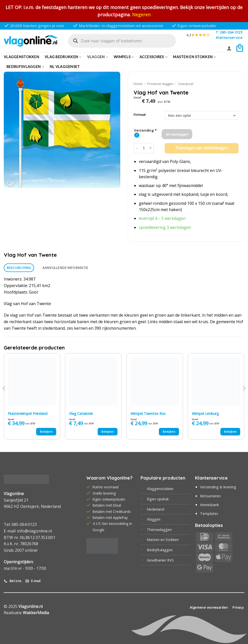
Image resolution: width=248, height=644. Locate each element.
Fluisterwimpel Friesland (28, 414)
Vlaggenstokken (21, 57)
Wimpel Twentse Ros (148, 414)
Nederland (156, 509)
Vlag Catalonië (81, 414)
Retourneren (210, 496)
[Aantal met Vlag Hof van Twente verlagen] (137, 148)
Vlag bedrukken (63, 57)
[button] (229, 48)
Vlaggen (98, 57)
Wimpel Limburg (205, 414)
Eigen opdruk (158, 499)
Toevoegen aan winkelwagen (202, 148)
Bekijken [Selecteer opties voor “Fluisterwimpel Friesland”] (46, 432)
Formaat (140, 115)
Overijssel (186, 84)
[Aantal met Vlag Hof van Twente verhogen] (151, 148)
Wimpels (124, 57)
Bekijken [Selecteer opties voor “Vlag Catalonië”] (108, 432)
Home (138, 84)
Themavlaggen (159, 530)
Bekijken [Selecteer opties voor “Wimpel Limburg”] (230, 432)
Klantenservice (229, 37)
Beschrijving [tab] (19, 268)
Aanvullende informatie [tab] (65, 268)
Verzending (145, 131)
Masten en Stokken (194, 57)
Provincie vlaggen (160, 84)
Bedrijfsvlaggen (160, 550)
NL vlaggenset (65, 67)
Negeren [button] (141, 15)
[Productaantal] (144, 148)
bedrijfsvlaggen (25, 67)
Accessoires (154, 57)
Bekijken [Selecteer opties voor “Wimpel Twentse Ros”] (169, 432)
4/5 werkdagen (177, 134)
